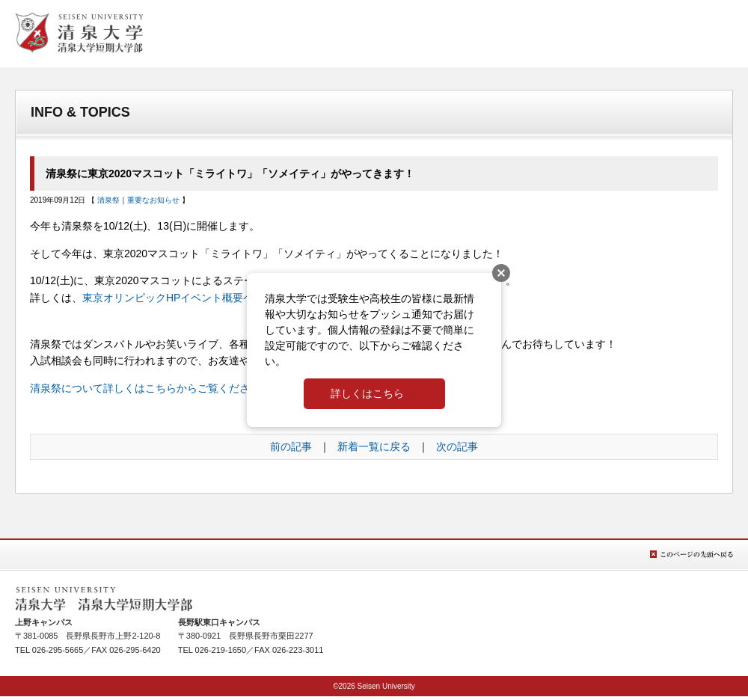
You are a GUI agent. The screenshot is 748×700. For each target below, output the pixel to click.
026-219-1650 (221, 650)
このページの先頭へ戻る (692, 555)
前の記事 (291, 446)
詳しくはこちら (367, 393)
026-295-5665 (58, 650)
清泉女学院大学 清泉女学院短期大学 (79, 33)
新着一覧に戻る (374, 446)
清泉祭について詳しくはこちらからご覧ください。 (150, 388)
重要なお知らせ (153, 200)
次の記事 (457, 446)
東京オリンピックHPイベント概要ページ (178, 298)
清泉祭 (108, 200)
